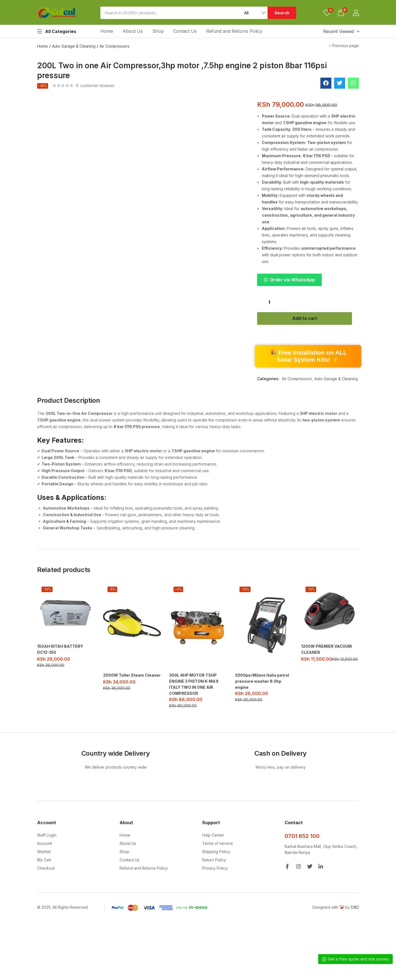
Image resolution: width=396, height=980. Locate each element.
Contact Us (185, 31)
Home (107, 31)
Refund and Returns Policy (234, 31)
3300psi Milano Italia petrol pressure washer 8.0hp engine (262, 682)
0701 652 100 (302, 837)
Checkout (46, 869)
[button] (341, 13)
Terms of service (218, 844)
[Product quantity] (269, 302)
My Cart (44, 861)
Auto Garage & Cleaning (74, 46)
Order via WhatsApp (292, 280)
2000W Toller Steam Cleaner (132, 676)
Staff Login (47, 836)
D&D (355, 908)
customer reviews (95, 85)
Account (45, 844)
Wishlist (44, 853)
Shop (158, 31)
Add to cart (308, 319)
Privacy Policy (215, 869)
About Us (133, 31)
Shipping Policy (216, 853)
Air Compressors (115, 46)
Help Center (213, 836)
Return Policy (214, 861)
